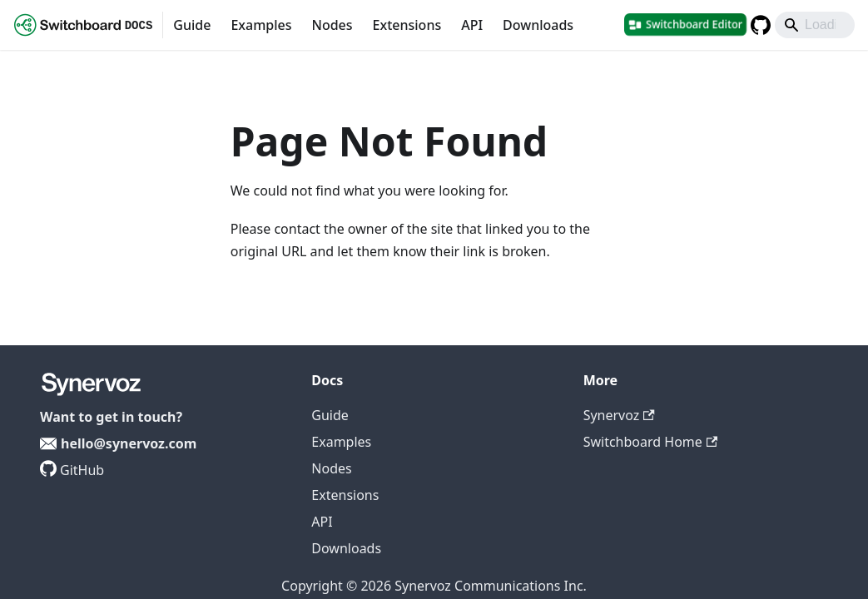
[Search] (815, 25)
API (472, 25)
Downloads (538, 25)
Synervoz (619, 415)
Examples (261, 25)
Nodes (332, 25)
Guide (192, 25)
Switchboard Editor (694, 24)
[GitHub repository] (761, 25)
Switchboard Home (650, 442)
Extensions (407, 25)
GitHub (82, 470)
